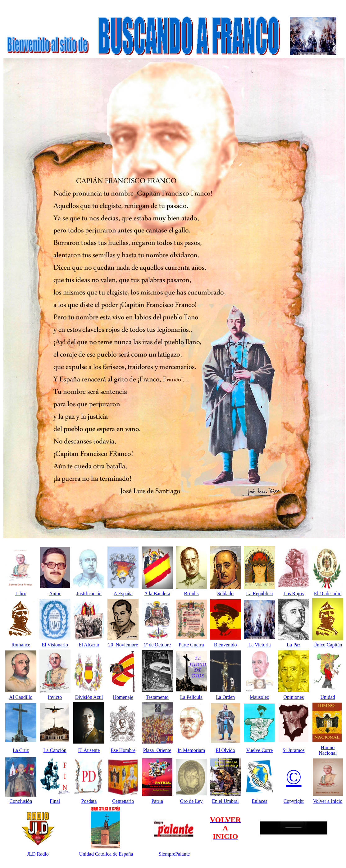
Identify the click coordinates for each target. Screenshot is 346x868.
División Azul (89, 697)
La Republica (260, 594)
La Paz (294, 645)
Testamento (157, 697)
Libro (21, 594)
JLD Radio (38, 854)
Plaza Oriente (157, 750)
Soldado (225, 594)
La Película (191, 697)
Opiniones (294, 697)
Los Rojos (294, 594)
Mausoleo (259, 697)
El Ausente (89, 750)
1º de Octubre (157, 645)
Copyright (294, 801)
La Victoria (259, 645)
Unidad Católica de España (106, 854)
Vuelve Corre (260, 750)
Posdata (89, 801)
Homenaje (123, 697)
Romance (21, 645)
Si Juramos (294, 750)
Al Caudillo (21, 697)
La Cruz (21, 750)
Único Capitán (328, 645)
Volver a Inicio (328, 801)
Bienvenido (225, 645)
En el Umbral (225, 801)
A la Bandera (157, 594)
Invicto (55, 697)
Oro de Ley (191, 801)
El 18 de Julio (328, 594)
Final (55, 801)
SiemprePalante (174, 854)
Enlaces (260, 801)
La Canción (55, 750)
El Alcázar (89, 645)
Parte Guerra (191, 645)
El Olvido (225, 750)
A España (123, 594)
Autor (55, 594)
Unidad (328, 697)
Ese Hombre (123, 750)
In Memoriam (191, 750)
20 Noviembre (123, 645)
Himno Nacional (328, 750)
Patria (157, 801)
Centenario (123, 801)
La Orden (225, 697)
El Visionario (55, 645)
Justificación (89, 594)
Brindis (191, 594)
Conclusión (21, 801)
